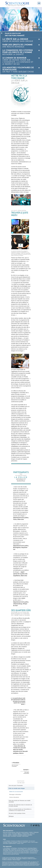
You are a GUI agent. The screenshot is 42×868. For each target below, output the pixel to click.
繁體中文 (19, 834)
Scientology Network (22, 848)
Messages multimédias (15, 794)
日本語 (10, 834)
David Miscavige (7, 849)
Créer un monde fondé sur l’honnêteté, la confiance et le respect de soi (20, 810)
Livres (29, 842)
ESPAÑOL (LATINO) (22, 835)
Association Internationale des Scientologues (19, 851)
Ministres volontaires (13, 842)
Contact (18, 843)
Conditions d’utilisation (7, 860)
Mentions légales (16, 860)
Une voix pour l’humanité (16, 785)
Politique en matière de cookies (29, 859)
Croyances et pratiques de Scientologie (19, 841)
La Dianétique (14, 848)
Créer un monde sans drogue (17, 788)
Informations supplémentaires (9, 843)
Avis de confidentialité (17, 859)
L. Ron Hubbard (7, 841)
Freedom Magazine (34, 851)
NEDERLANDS (26, 834)
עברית (5, 834)
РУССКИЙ (14, 834)
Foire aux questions (23, 842)
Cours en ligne (34, 842)
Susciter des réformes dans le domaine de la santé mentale (20, 805)
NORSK (10, 835)
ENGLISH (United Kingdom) (22, 832)
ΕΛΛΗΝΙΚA (14, 836)
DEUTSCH (32, 834)
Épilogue (11, 816)
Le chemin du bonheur (8, 852)
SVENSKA (15, 835)
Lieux (22, 843)
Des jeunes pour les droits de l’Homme (20, 853)
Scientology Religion (32, 848)
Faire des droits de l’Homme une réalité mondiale (20, 801)
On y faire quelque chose (17, 813)
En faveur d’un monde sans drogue (21, 852)
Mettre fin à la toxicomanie (16, 792)
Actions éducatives (14, 797)
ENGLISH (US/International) (9, 832)
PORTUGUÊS (25, 836)
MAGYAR (5, 835)
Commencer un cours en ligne (18, 849)
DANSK (31, 832)
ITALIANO (19, 836)
